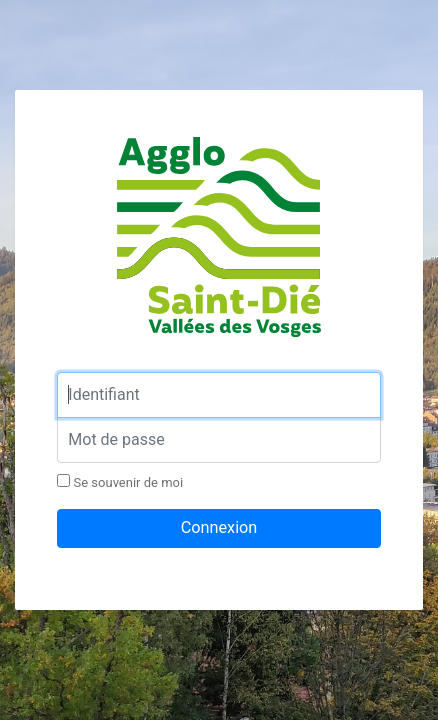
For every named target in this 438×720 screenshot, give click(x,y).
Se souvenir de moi (120, 482)
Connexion (219, 527)
